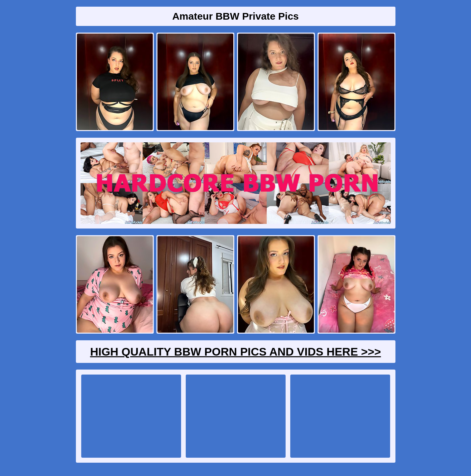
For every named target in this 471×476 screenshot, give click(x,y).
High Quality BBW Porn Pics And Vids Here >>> (236, 352)
